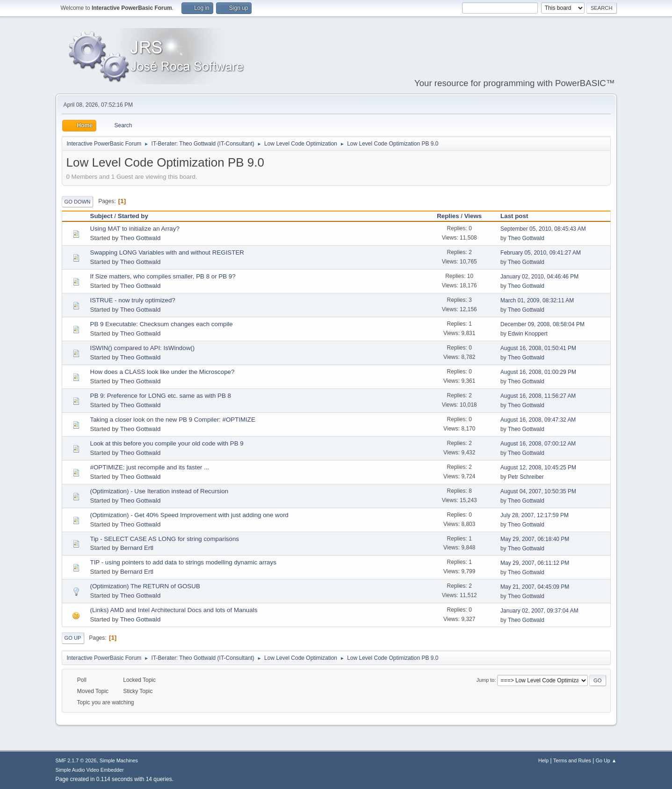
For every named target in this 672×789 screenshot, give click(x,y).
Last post (518, 216)
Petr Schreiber (526, 477)
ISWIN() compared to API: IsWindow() (143, 348)
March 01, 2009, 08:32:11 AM (537, 300)
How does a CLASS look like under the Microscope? (163, 372)
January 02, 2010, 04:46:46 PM (539, 277)
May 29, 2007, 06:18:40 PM (535, 539)
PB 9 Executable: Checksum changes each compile (162, 324)
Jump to (485, 680)
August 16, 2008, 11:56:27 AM (538, 396)
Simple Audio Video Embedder (90, 770)
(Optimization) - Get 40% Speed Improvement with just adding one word (189, 515)
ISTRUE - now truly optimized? (133, 300)
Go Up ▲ (606, 760)
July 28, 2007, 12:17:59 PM (535, 515)
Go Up (73, 638)
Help (543, 760)
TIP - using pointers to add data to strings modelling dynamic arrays (183, 562)
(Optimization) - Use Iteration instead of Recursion (159, 491)
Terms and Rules (572, 760)
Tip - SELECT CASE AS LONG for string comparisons (165, 539)
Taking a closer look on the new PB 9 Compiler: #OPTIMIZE (173, 420)
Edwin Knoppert (528, 334)
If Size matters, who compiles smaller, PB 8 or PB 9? (163, 276)
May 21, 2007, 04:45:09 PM (535, 587)
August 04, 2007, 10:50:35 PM (538, 491)
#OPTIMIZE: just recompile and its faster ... (150, 467)
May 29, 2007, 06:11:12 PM (535, 563)
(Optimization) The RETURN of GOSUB (145, 586)
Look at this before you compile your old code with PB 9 (167, 443)
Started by (133, 216)
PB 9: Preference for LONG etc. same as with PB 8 (161, 396)
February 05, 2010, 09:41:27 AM (541, 253)
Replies (448, 216)
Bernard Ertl (137, 548)
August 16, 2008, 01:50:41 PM (538, 348)
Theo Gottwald (141, 238)
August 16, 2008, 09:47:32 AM (538, 420)
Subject (101, 216)
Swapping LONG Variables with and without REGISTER (167, 252)
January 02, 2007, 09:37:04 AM (539, 611)
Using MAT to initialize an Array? (135, 229)
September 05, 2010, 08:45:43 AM (543, 229)
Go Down (78, 202)
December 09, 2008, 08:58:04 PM (542, 324)
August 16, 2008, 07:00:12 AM (538, 444)
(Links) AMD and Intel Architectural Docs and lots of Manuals (174, 610)
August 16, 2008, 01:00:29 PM (538, 372)
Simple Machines (119, 760)
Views (473, 216)
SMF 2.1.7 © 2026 (76, 760)
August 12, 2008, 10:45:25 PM (538, 468)
